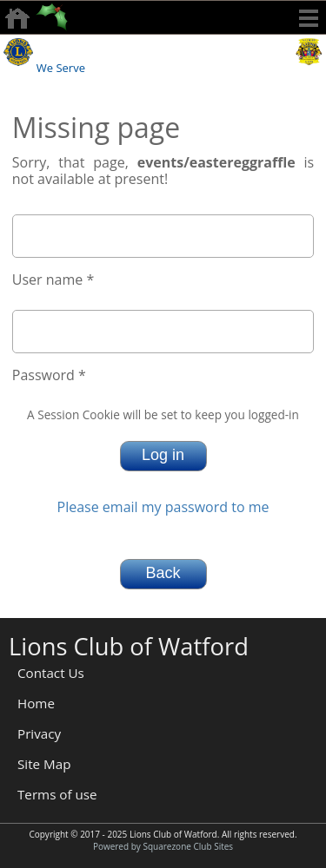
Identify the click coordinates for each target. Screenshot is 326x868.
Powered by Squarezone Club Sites (163, 846)
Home (36, 703)
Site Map (44, 764)
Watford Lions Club (164, 47)
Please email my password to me (163, 507)
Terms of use (57, 794)
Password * (49, 375)
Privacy (39, 733)
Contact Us (51, 673)
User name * (53, 279)
